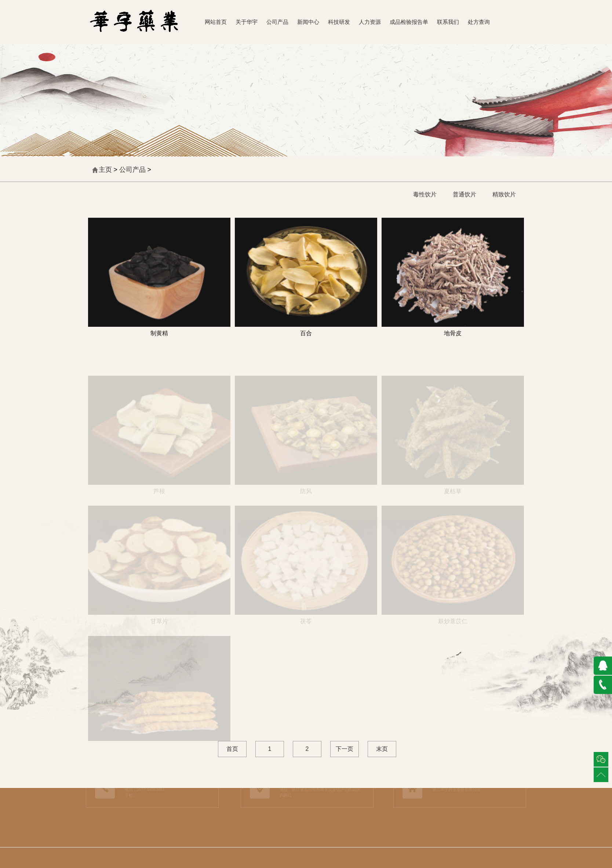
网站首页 (216, 22)
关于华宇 (247, 22)
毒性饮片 (425, 194)
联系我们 (448, 22)
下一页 (345, 749)
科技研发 (339, 22)
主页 (105, 170)
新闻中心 (308, 22)
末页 (382, 749)
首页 (232, 749)
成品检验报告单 (409, 22)
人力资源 (370, 22)
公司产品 (277, 22)
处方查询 (479, 22)
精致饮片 (504, 194)
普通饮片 (465, 194)
